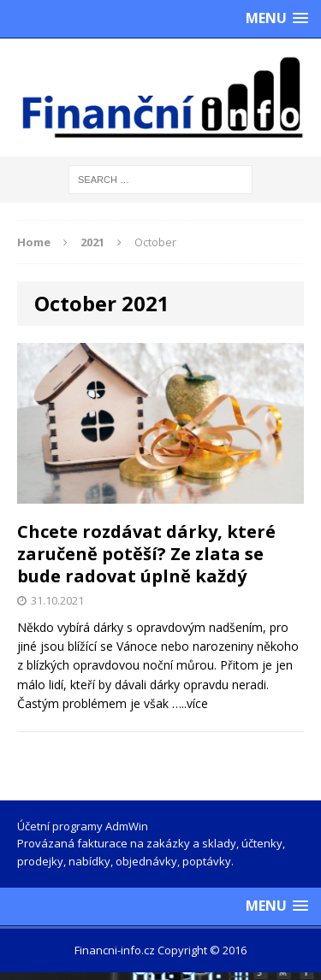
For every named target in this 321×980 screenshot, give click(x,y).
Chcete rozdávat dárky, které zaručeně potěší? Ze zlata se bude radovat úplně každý (146, 554)
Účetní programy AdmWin (83, 826)
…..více (190, 703)
